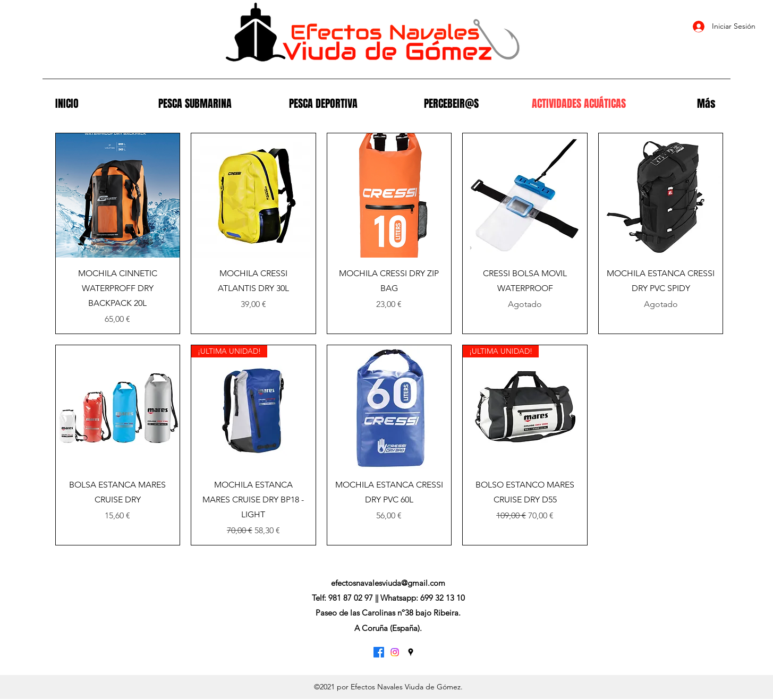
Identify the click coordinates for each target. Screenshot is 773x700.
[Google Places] (411, 652)
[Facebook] (379, 652)
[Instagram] (395, 652)
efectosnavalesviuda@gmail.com (388, 583)
